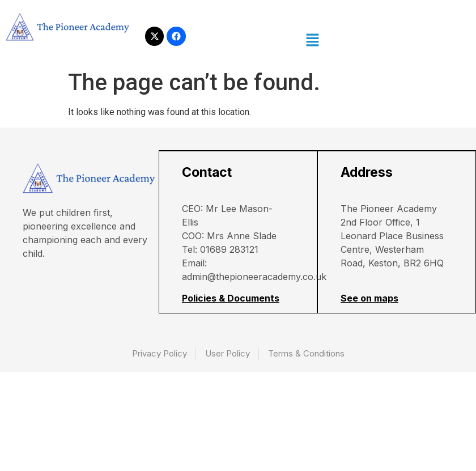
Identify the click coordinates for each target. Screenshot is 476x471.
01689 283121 (230, 250)
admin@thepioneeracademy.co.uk (255, 277)
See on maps (371, 299)
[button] (312, 41)
